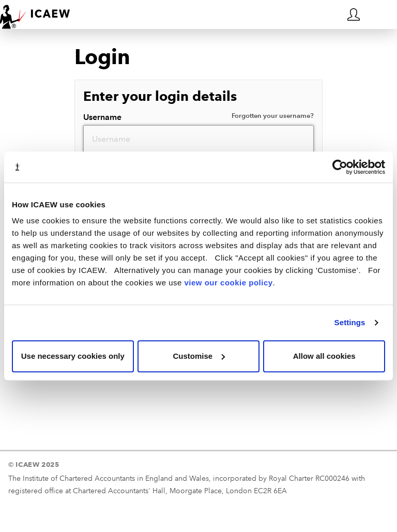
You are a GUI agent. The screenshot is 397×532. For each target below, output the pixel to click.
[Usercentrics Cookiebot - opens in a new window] (340, 167)
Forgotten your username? (273, 116)
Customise (199, 356)
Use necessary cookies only (73, 356)
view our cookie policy (229, 283)
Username (198, 117)
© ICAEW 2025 (34, 464)
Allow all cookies (324, 356)
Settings (350, 322)
